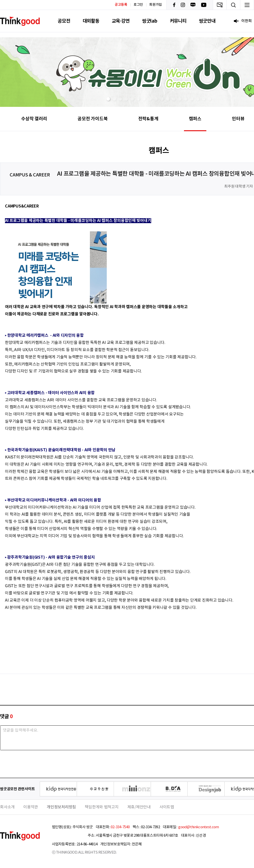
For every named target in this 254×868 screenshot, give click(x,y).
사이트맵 (167, 807)
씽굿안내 (207, 21)
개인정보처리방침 (61, 807)
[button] (108, 99)
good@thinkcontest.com (198, 827)
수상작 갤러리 (34, 119)
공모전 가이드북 (92, 119)
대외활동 (91, 21)
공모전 (64, 21)
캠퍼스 (195, 119)
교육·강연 (121, 21)
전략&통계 (148, 119)
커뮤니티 (178, 21)
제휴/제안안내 (139, 807)
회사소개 (7, 807)
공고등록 (121, 5)
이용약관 (31, 807)
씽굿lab (150, 21)
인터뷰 (238, 119)
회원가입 (156, 5)
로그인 (138, 5)
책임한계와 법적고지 (102, 807)
